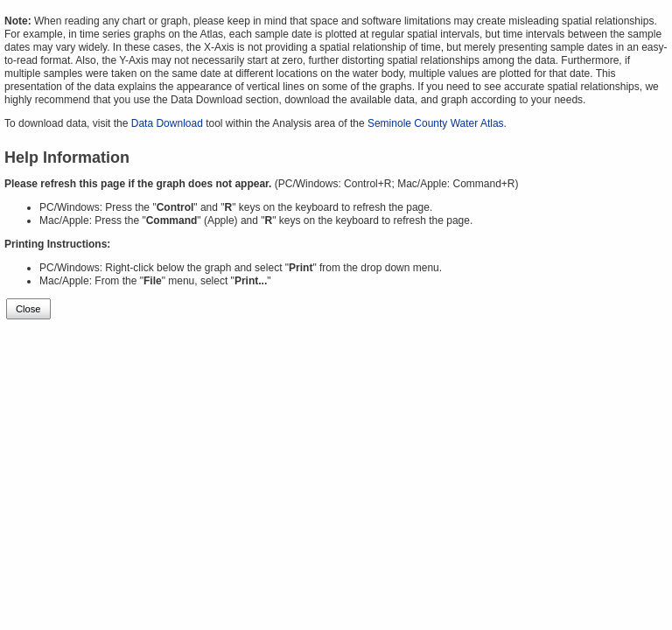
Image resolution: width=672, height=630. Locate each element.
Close (28, 309)
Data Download (167, 123)
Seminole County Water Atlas (436, 123)
